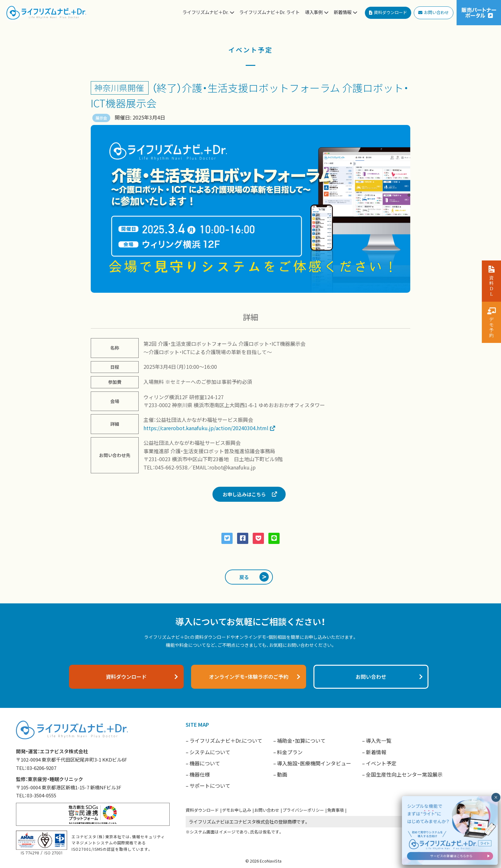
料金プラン (290, 752)
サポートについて (210, 786)
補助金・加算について (301, 740)
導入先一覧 (379, 740)
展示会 (101, 118)
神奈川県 (111, 87)
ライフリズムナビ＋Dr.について (226, 740)
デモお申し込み (237, 810)
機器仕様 (200, 774)
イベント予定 (381, 763)
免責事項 (335, 810)
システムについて (210, 752)
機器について (205, 763)
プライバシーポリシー (303, 810)
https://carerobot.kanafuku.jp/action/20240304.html (206, 428)
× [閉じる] (496, 797)
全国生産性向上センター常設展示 (404, 774)
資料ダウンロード (202, 810)
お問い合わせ (267, 810)
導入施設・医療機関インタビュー (314, 763)
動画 (282, 774)
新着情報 (376, 752)
